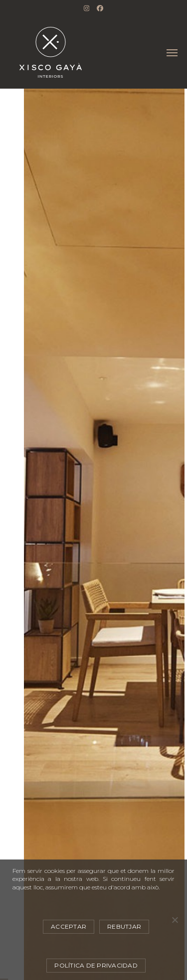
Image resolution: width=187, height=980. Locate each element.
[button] (172, 53)
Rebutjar (124, 926)
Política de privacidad (96, 965)
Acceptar (69, 926)
